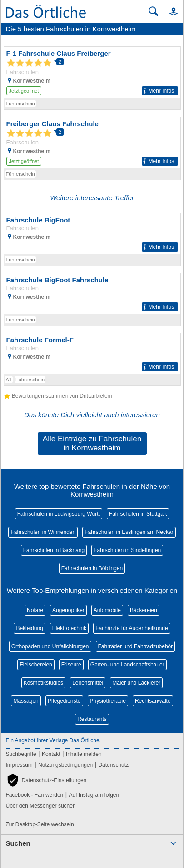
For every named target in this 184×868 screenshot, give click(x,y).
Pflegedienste (64, 701)
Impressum (19, 765)
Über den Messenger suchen (41, 806)
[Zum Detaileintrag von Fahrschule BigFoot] (92, 234)
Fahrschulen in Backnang (54, 550)
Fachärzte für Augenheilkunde (132, 628)
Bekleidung (29, 628)
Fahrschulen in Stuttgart (138, 514)
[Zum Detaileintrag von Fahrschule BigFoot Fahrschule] (92, 293)
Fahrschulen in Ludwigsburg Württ (59, 514)
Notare (35, 610)
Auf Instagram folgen (94, 795)
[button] (169, 11)
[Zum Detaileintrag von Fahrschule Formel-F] (92, 353)
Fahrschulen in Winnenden (43, 532)
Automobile (107, 610)
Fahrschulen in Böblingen (92, 568)
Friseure (71, 665)
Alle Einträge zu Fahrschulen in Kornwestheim (92, 443)
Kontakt (51, 754)
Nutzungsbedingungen (65, 765)
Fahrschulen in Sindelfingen (127, 550)
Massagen (26, 701)
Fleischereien (36, 665)
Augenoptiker (68, 610)
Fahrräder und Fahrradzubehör (136, 646)
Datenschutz (113, 765)
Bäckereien (144, 610)
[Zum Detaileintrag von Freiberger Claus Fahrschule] (92, 143)
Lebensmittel (88, 683)
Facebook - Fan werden (35, 795)
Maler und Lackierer (136, 683)
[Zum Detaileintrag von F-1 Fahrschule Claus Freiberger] (92, 72)
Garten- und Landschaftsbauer (127, 665)
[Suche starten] (154, 11)
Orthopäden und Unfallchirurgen (50, 646)
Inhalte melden (84, 754)
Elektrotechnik (69, 628)
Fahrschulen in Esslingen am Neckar (129, 532)
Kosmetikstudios (43, 683)
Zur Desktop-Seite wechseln (40, 824)
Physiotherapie (108, 701)
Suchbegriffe (21, 754)
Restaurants (92, 719)
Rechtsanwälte (153, 701)
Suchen (18, 843)
